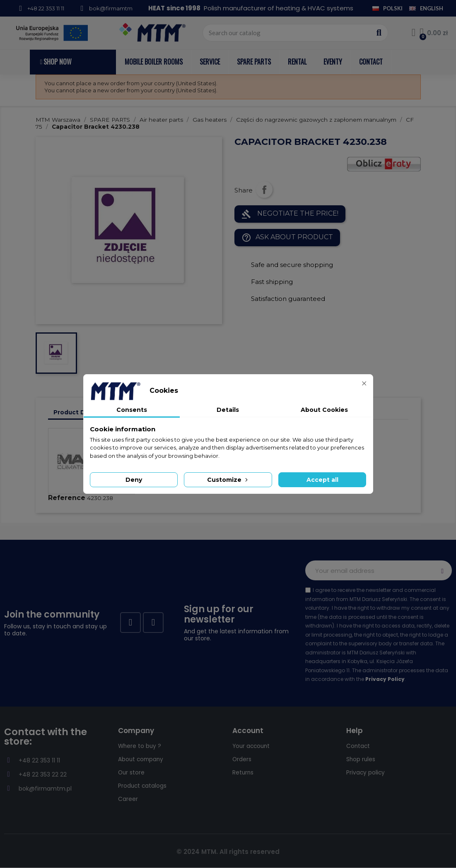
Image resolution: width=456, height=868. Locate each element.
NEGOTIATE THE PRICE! (290, 214)
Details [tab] (228, 410)
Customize (228, 480)
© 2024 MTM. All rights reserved (228, 852)
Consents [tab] (132, 410)
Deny (134, 480)
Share (264, 190)
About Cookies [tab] (324, 410)
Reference (67, 498)
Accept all (322, 480)
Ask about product (287, 238)
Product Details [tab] (78, 412)
